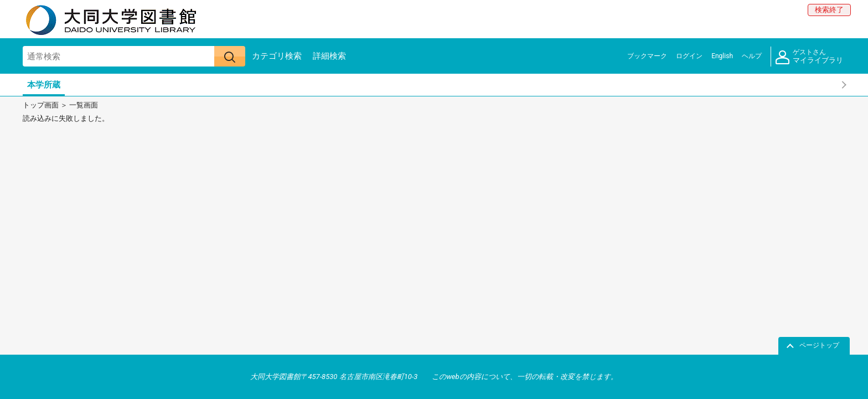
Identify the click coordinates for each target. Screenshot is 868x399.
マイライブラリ (809, 57)
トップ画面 (41, 105)
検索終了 (829, 10)
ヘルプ (752, 56)
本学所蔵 (44, 85)
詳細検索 (329, 56)
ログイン (689, 56)
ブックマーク (647, 56)
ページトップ (819, 345)
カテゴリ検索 (277, 56)
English (722, 56)
